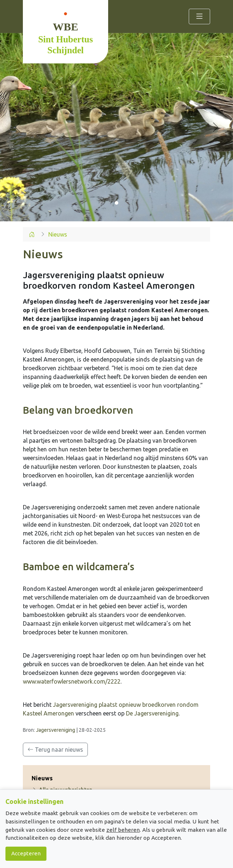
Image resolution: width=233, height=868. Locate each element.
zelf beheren (123, 830)
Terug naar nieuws (55, 750)
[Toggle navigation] (199, 16)
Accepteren (26, 853)
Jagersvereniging (56, 730)
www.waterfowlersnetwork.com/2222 (72, 681)
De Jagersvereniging (152, 713)
